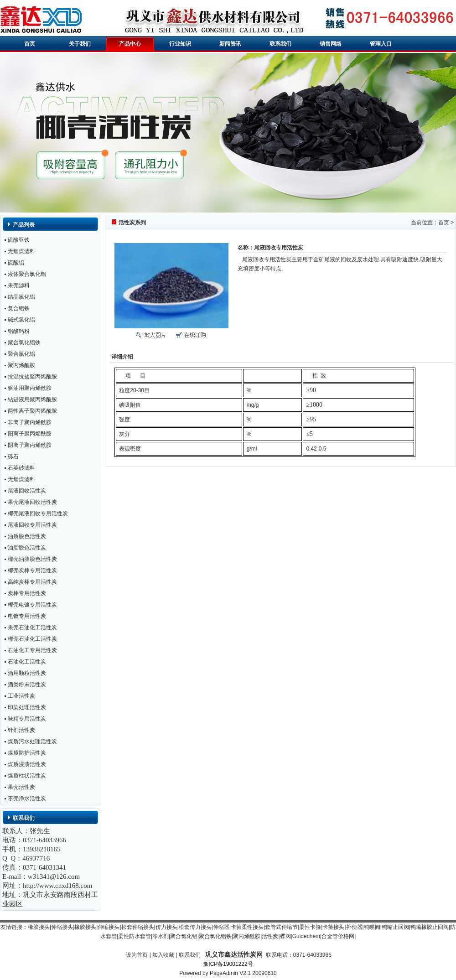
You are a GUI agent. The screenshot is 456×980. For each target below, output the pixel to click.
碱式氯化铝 (21, 320)
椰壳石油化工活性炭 (32, 639)
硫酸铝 (16, 263)
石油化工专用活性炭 (32, 650)
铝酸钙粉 (19, 331)
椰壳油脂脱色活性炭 (32, 559)
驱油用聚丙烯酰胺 (30, 388)
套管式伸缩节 (281, 927)
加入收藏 (163, 955)
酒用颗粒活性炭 (27, 673)
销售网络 (331, 44)
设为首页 (137, 955)
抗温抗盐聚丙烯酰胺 (32, 377)
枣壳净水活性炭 (27, 799)
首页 (30, 44)
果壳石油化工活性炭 (32, 627)
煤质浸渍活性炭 (27, 764)
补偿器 (354, 927)
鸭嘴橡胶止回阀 (430, 927)
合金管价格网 (338, 936)
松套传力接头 (195, 927)
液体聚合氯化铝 (27, 274)
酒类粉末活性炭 (27, 684)
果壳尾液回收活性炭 (32, 502)
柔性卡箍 (310, 927)
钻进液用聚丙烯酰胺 (32, 399)
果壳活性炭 (21, 787)
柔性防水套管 (135, 936)
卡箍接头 (333, 927)
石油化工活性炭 (27, 662)
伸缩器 (221, 927)
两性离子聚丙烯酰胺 (32, 411)
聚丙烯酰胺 (21, 365)
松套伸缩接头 (138, 927)
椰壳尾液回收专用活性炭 (38, 513)
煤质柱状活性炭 (27, 776)
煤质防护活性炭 (27, 753)
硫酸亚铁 (19, 240)
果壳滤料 (19, 285)
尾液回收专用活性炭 (32, 525)
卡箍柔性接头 (247, 927)
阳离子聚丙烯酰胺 (30, 434)
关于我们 (80, 44)
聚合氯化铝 (21, 354)
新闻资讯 (230, 44)
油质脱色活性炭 (27, 536)
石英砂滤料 (21, 468)
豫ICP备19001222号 (228, 964)
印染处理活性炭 (27, 707)
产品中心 (130, 44)
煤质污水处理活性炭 (32, 741)
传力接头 (166, 927)
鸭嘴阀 (372, 927)
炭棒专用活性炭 (27, 593)
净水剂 (161, 936)
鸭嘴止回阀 (395, 927)
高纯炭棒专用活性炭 (32, 582)
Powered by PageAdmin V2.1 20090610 (228, 973)
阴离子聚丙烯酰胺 (30, 445)
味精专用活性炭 (27, 719)
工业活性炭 (21, 696)
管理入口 (381, 44)
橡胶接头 (39, 927)
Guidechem (306, 936)
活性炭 (270, 936)
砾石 (13, 456)
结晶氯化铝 (21, 297)
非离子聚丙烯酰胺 (30, 422)
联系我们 (280, 44)
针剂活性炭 (21, 730)
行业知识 (180, 44)
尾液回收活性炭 (27, 491)
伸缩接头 (62, 927)
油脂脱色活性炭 (27, 548)
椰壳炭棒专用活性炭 (32, 570)
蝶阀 (285, 936)
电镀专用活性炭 (27, 616)
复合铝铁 (19, 308)
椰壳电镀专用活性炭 (32, 605)
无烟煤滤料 (21, 251)
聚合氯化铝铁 (24, 342)
